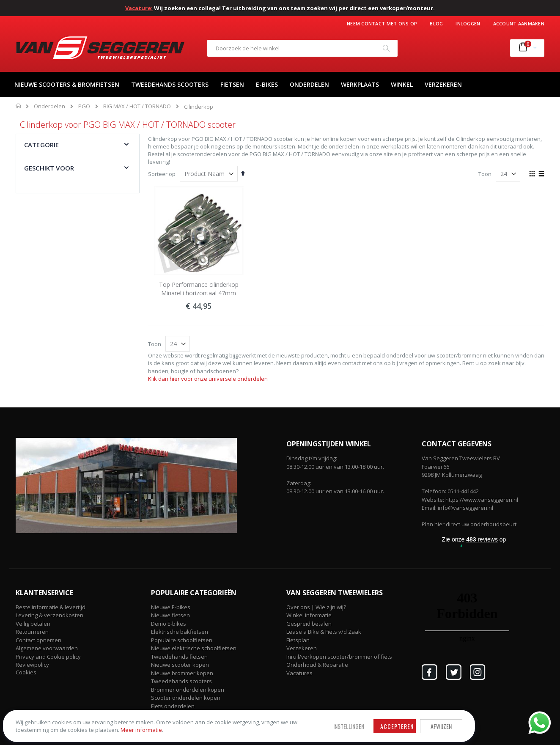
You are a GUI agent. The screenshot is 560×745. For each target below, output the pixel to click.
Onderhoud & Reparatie (317, 665)
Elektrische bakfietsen (180, 632)
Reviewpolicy (32, 665)
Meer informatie (67, 724)
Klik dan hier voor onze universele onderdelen (208, 379)
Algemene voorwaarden (47, 648)
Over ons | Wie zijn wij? (316, 607)
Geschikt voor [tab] (49, 168)
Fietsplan (298, 640)
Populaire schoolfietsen (182, 640)
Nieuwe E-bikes (171, 607)
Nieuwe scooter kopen (180, 665)
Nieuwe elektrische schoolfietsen (194, 648)
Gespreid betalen (309, 624)
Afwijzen (271, 713)
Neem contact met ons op (382, 23)
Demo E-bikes (169, 624)
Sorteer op (162, 174)
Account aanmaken (519, 23)
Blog (436, 23)
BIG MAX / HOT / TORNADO (137, 106)
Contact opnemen (38, 640)
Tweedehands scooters (181, 681)
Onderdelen (49, 106)
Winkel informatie (309, 615)
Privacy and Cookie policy (48, 657)
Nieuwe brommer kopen (182, 673)
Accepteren (226, 713)
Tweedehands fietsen (179, 657)
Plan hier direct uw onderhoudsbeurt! (470, 524)
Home (19, 106)
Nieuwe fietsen (170, 615)
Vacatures (299, 673)
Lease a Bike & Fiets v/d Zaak (324, 632)
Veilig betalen (33, 624)
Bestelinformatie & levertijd (51, 607)
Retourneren (32, 632)
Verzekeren (302, 648)
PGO (84, 106)
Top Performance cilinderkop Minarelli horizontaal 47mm (199, 289)
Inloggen (468, 23)
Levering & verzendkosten (49, 615)
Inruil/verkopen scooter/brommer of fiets (339, 657)
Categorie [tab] (41, 145)
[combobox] (302, 48)
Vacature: (139, 8)
